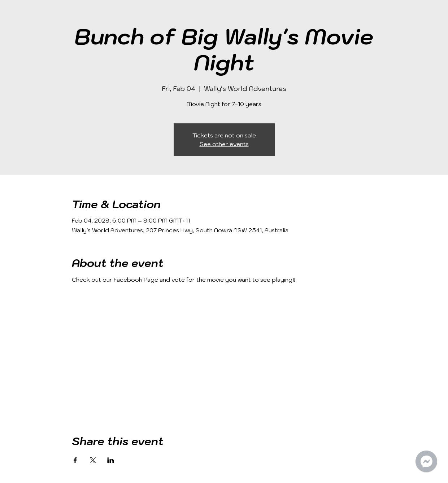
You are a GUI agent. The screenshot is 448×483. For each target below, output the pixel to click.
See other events (224, 144)
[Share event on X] (93, 460)
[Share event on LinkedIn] (111, 460)
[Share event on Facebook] (75, 460)
